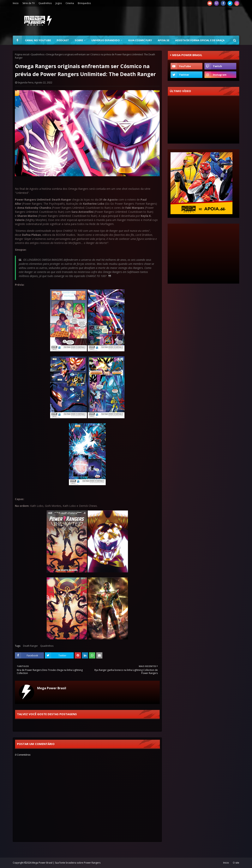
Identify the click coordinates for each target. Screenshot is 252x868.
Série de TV (29, 3)
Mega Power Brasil (52, 688)
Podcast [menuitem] (63, 40)
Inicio (16, 3)
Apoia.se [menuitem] (164, 40)
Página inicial (22, 54)
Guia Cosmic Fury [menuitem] (140, 40)
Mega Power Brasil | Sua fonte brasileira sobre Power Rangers (66, 863)
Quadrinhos (45, 3)
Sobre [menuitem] (79, 40)
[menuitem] (17, 40)
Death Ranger (30, 646)
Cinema (70, 3)
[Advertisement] (169, 21)
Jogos (59, 3)
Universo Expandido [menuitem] (106, 40)
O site (236, 863)
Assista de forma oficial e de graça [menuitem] (200, 40)
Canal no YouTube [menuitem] (38, 40)
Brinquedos (84, 3)
